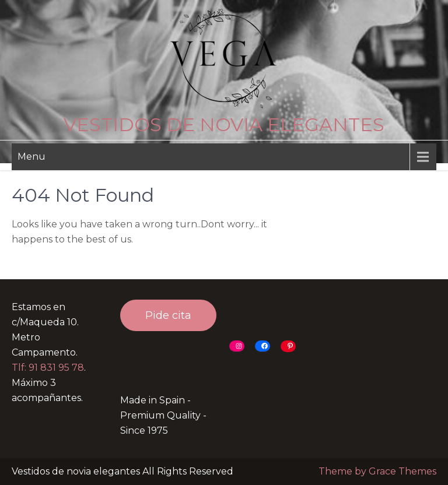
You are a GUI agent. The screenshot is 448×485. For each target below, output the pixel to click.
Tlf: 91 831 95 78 (48, 368)
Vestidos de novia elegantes (224, 124)
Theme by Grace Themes (377, 471)
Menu (32, 157)
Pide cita (168, 315)
